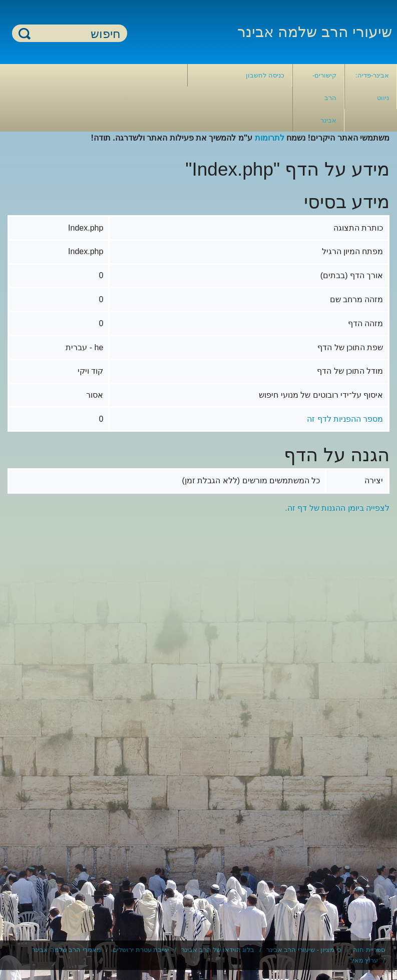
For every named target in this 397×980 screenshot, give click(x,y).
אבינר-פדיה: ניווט (372, 87)
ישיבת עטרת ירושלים (141, 950)
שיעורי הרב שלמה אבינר (315, 32)
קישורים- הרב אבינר (324, 98)
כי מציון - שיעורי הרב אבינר (304, 950)
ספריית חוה (369, 950)
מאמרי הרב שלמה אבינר (67, 950)
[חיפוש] (76, 34)
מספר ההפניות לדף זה (345, 419)
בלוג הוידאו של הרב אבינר (218, 950)
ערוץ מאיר (364, 960)
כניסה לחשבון (265, 75)
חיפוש (25, 33)
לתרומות (270, 138)
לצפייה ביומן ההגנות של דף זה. (337, 508)
